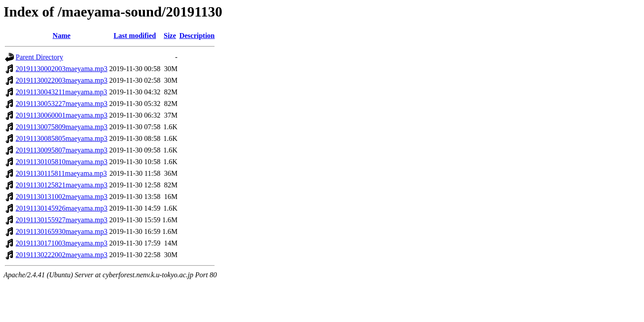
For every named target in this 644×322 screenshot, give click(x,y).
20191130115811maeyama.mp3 (61, 173)
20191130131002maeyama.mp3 (61, 197)
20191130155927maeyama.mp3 (61, 220)
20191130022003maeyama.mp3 (61, 80)
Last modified (135, 36)
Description (197, 36)
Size (170, 36)
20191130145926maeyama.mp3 (61, 208)
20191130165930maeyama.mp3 (61, 231)
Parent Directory (39, 57)
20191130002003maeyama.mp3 (61, 69)
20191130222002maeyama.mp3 (61, 255)
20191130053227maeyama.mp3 (61, 104)
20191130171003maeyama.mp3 (61, 243)
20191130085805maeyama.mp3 (61, 138)
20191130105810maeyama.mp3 (61, 162)
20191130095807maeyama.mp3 (61, 150)
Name (62, 36)
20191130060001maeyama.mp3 (61, 115)
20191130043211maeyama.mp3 (61, 92)
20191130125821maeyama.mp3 (61, 185)
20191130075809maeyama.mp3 (61, 127)
